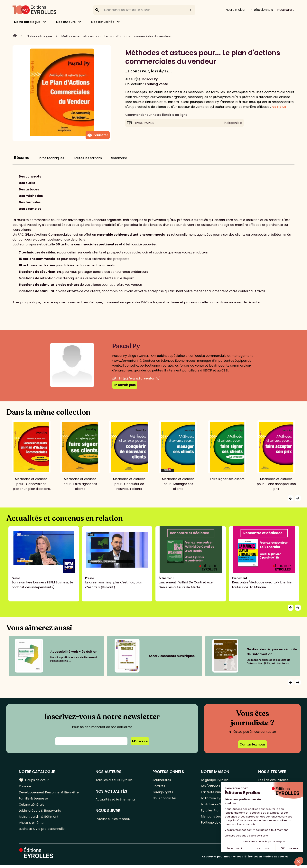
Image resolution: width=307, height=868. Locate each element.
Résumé (22, 158)
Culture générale (32, 806)
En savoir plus (125, 385)
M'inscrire (140, 741)
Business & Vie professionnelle (42, 832)
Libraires (159, 786)
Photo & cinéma (31, 825)
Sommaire (119, 158)
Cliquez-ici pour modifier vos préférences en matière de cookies (245, 860)
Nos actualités (103, 22)
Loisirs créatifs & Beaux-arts (40, 812)
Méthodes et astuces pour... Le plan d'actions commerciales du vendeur (116, 36)
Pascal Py (150, 79)
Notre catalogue (27, 22)
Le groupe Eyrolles (215, 780)
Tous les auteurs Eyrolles (115, 780)
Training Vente (156, 84)
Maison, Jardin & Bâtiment (39, 819)
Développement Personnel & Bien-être (49, 793)
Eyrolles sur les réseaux (114, 820)
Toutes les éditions (88, 158)
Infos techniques (51, 158)
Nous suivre (286, 10)
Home (15, 36)
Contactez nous (253, 744)
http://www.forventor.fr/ (136, 378)
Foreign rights (163, 793)
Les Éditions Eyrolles (273, 780)
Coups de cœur (34, 780)
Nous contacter (165, 799)
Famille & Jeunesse (33, 799)
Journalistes (162, 780)
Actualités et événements (116, 800)
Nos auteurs (66, 22)
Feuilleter (98, 135)
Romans (25, 786)
